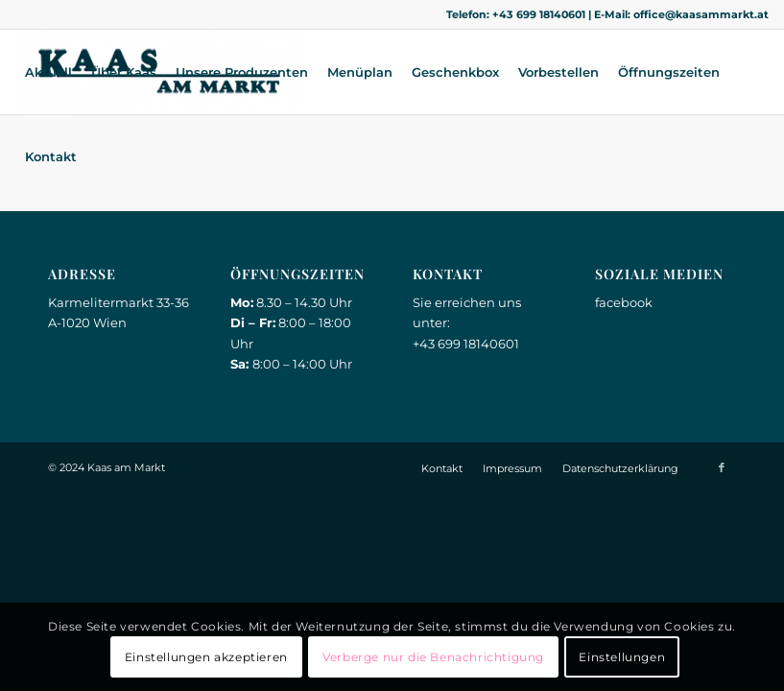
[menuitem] (48, 72)
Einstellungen (622, 657)
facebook (624, 302)
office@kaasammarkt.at (701, 14)
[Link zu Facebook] (722, 467)
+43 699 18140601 (539, 14)
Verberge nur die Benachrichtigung (433, 657)
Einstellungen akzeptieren (206, 657)
